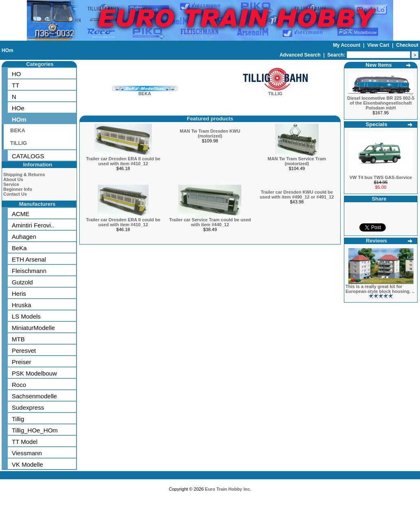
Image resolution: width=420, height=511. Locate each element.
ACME (21, 214)
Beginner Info (18, 189)
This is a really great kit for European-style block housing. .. (380, 289)
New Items (378, 65)
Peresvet (24, 350)
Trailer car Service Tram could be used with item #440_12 (210, 222)
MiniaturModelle (33, 328)
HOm (8, 50)
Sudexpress (28, 407)
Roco (19, 385)
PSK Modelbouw (34, 373)
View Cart (379, 45)
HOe (18, 108)
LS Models (26, 316)
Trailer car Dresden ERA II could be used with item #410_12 (123, 161)
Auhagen (24, 237)
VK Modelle (27, 464)
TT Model (25, 442)
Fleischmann (29, 271)
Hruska (22, 305)
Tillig (18, 419)
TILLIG (19, 143)
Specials (377, 124)
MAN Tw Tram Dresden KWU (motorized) (210, 133)
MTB (18, 339)
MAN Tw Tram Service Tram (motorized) (297, 161)
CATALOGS (28, 156)
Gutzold (22, 282)
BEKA (18, 130)
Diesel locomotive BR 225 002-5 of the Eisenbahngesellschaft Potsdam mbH (381, 103)
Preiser (22, 362)
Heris (19, 294)
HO (16, 74)
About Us (13, 179)
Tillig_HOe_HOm (35, 430)
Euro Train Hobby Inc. (228, 489)
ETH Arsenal (29, 259)
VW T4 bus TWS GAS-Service (381, 177)
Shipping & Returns (24, 175)
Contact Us (15, 194)
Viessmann (27, 453)
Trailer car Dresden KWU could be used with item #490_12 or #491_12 (297, 194)
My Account (347, 45)
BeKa (19, 248)
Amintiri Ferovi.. (33, 225)
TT (15, 85)
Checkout (407, 45)
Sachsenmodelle (34, 396)
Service (11, 184)
